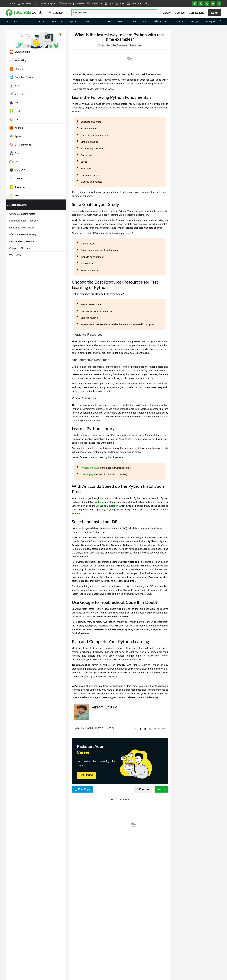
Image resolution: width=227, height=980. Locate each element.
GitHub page (88, 474)
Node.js (179, 21)
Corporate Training (138, 3)
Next (161, 789)
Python (73, 21)
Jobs (109, 3)
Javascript (57, 21)
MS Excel (17, 94)
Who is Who (16, 255)
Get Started (86, 775)
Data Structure (19, 52)
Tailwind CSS (161, 21)
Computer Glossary (20, 248)
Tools (120, 3)
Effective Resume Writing (23, 234)
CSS (42, 21)
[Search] (114, 13)
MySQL (195, 21)
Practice (65, 3)
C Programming (20, 145)
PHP (120, 21)
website (99, 502)
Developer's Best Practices (24, 221)
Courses (180, 13)
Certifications (196, 13)
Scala (133, 21)
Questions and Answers (22, 228)
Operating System (21, 77)
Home (11, 3)
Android (16, 128)
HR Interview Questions (22, 241)
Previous (143, 789)
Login (215, 13)
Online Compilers (46, 3)
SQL (16, 21)
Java (87, 21)
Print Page (82, 789)
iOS (14, 103)
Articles (79, 3)
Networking (18, 60)
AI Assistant (95, 3)
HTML (29, 21)
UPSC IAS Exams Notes (22, 214)
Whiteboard (25, 3)
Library (166, 13)
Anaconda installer (107, 506)
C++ (108, 21)
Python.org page (90, 468)
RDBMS (16, 69)
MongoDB (211, 21)
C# (145, 21)
